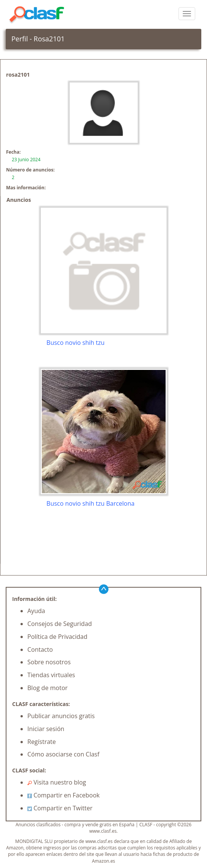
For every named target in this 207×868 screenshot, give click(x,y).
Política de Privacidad (57, 637)
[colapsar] (187, 14)
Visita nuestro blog (57, 782)
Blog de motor (47, 688)
